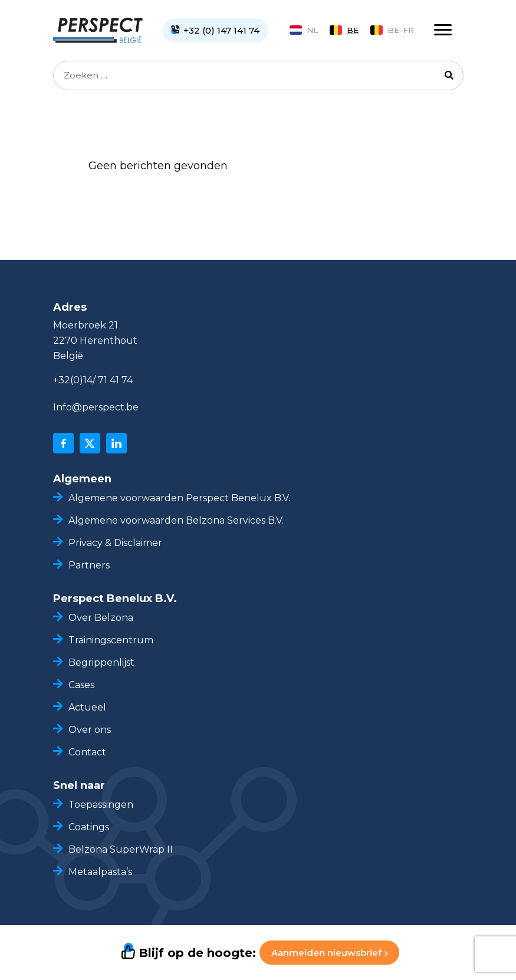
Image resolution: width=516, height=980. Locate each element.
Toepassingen (101, 805)
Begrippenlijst (101, 662)
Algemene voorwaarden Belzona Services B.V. (176, 520)
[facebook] (63, 443)
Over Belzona (101, 618)
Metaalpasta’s (100, 872)
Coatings (89, 827)
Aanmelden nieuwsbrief (329, 953)
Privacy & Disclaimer (115, 543)
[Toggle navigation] (443, 30)
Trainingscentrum (111, 640)
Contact (87, 752)
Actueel (87, 707)
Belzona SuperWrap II (121, 849)
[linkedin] (116, 443)
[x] (90, 443)
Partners (89, 565)
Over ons (90, 730)
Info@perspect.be (96, 407)
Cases (81, 685)
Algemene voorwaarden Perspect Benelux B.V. (179, 498)
